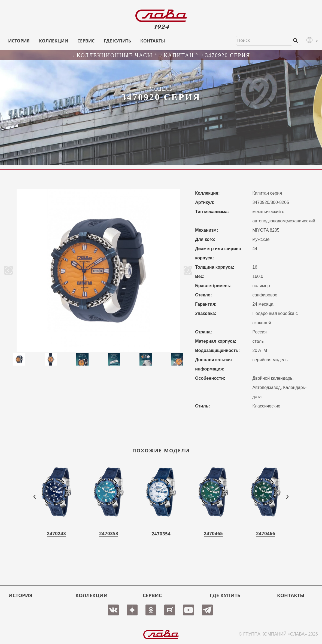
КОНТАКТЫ (153, 41)
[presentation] (35, 496)
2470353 (109, 533)
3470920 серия (228, 55)
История (19, 41)
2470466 (266, 533)
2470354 (161, 534)
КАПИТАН (179, 55)
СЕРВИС (86, 41)
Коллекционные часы (115, 55)
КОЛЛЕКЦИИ (54, 41)
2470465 (213, 533)
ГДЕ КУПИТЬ (117, 41)
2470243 (56, 533)
